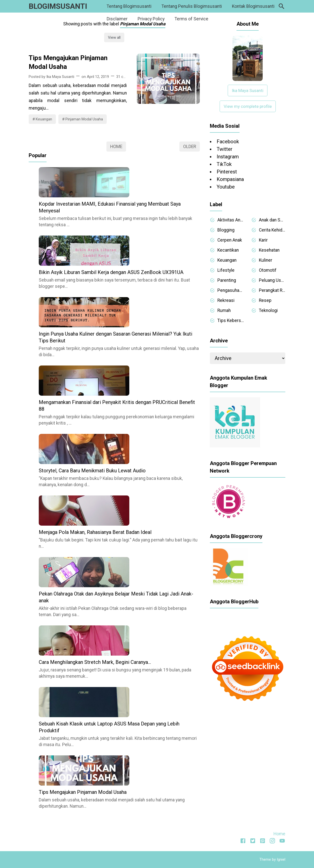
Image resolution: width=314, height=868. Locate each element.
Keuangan (44, 119)
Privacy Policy (151, 19)
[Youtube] (282, 842)
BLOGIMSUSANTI (58, 6)
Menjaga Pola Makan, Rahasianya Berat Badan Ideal (95, 532)
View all (114, 37)
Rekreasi (226, 300)
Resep (265, 300)
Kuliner (266, 260)
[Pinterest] (263, 842)
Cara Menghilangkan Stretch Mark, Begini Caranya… (95, 662)
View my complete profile (248, 106)
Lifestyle (226, 270)
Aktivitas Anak (231, 220)
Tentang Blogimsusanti (129, 6)
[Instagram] (272, 842)
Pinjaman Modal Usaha (84, 119)
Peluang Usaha (272, 280)
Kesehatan (269, 250)
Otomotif (268, 270)
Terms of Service (191, 19)
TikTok (224, 164)
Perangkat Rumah (272, 290)
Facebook (228, 142)
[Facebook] (243, 842)
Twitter (225, 149)
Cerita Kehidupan (272, 230)
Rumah (224, 310)
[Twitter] (253, 842)
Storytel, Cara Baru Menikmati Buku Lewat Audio (92, 471)
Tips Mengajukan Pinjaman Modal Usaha (68, 62)
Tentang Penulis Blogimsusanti (192, 6)
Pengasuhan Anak (231, 290)
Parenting (227, 280)
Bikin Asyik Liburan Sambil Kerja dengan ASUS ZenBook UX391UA (111, 272)
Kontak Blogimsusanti (253, 6)
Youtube (226, 187)
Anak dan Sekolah (272, 220)
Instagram (228, 157)
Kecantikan (228, 250)
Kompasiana (230, 179)
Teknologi (268, 310)
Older (190, 147)
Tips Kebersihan (231, 321)
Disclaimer (117, 19)
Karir (263, 240)
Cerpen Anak (230, 240)
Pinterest (227, 172)
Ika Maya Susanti (248, 90)
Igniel (281, 859)
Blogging (226, 230)
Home (116, 147)
